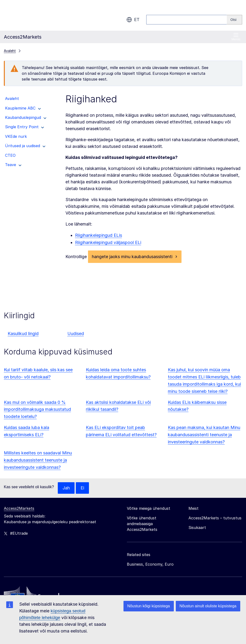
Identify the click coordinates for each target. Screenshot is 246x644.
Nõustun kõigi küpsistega (149, 606)
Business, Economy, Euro (150, 564)
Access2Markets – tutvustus (215, 518)
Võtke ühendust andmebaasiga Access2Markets (142, 524)
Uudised (76, 334)
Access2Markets (19, 508)
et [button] (133, 20)
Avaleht (10, 51)
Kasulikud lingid (23, 334)
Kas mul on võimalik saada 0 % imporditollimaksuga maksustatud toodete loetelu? (37, 409)
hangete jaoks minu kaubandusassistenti (132, 257)
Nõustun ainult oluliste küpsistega (208, 606)
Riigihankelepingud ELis (99, 235)
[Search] (234, 20)
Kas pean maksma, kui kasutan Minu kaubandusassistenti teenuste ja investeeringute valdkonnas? (204, 435)
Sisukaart (197, 528)
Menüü (236, 37)
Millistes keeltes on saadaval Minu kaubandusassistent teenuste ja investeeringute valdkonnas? (38, 460)
